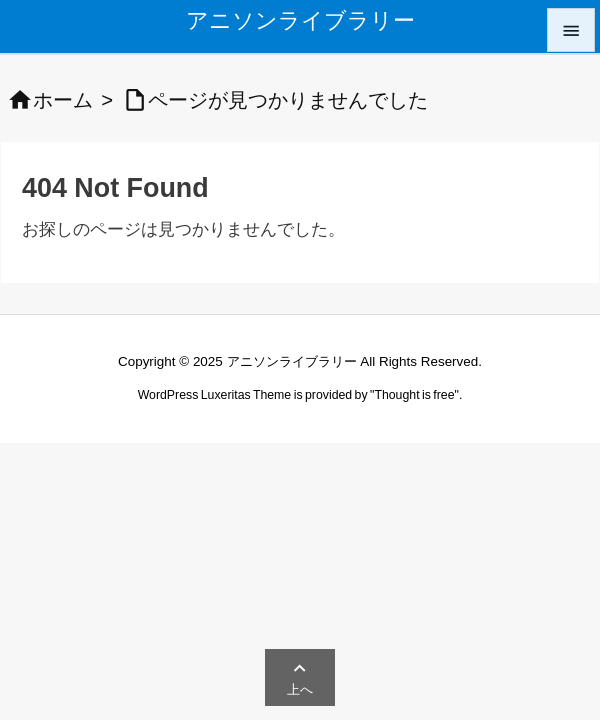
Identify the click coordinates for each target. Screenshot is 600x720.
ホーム (63, 100)
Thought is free (414, 395)
